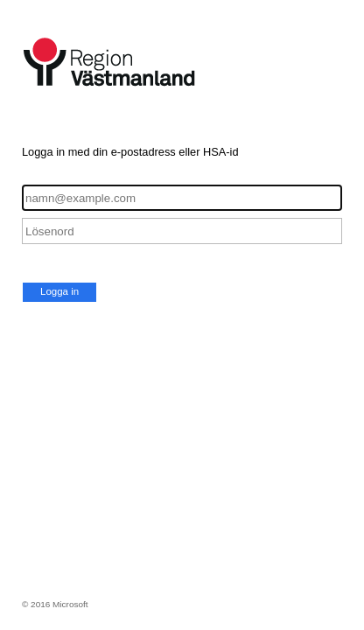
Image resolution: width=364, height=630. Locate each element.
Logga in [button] (59, 291)
